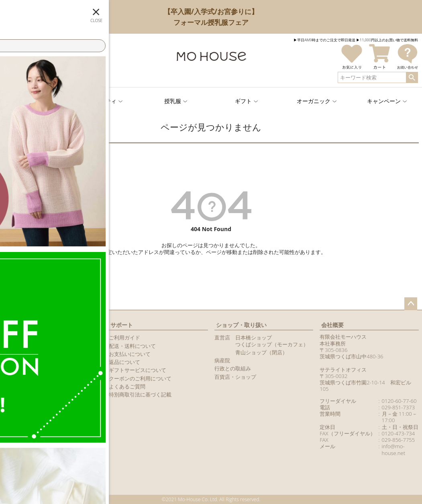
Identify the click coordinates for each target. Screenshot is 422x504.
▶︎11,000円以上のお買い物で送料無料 (387, 40)
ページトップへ (411, 304)
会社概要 (332, 325)
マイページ (19, 325)
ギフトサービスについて (138, 370)
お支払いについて (130, 354)
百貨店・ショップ (235, 377)
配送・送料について (132, 346)
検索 (412, 77)
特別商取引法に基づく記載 (140, 394)
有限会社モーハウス (343, 337)
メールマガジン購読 (27, 362)
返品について (124, 362)
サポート (122, 325)
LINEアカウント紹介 (27, 354)
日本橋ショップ (254, 337)
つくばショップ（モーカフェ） (272, 344)
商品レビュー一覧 (24, 378)
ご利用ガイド (124, 337)
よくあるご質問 (127, 386)
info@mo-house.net (393, 449)
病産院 (222, 360)
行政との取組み (233, 368)
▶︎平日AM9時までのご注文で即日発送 (324, 40)
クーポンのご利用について (140, 378)
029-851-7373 (399, 407)
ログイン (28, 71)
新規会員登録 (79, 71)
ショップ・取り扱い (241, 325)
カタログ (14, 370)
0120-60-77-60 (399, 401)
